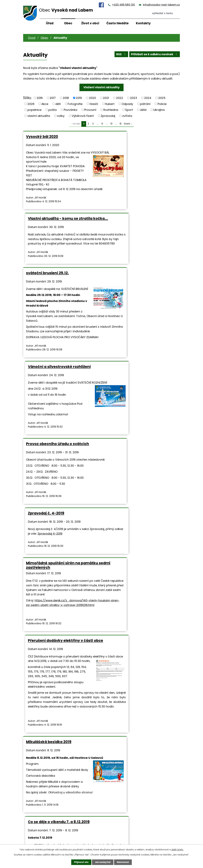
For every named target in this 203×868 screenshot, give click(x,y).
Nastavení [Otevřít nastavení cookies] (124, 862)
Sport (129, 110)
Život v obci (90, 23)
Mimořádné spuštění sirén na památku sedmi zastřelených (53, 424)
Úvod (32, 38)
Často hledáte (118, 23)
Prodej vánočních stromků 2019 (135, 677)
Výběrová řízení (83, 116)
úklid (143, 110)
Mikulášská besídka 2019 (49, 548)
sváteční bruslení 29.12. (47, 232)
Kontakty (143, 23)
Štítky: (27, 98)
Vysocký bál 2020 (42, 137)
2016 (40, 98)
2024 (148, 98)
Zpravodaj (108, 116)
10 (111, 124)
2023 (134, 98)
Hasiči (94, 104)
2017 (53, 98)
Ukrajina (159, 110)
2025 (162, 98)
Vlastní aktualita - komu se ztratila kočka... (138, 139)
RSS (120, 55)
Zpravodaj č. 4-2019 (124, 348)
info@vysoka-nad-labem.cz (161, 5)
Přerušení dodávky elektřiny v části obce (138, 424)
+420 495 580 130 (124, 5)
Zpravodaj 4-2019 (162, 368)
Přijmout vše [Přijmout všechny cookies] (80, 862)
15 (121, 124)
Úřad (50, 23)
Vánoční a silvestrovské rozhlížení (137, 232)
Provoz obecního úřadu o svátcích (57, 348)
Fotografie (75, 104)
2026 (31, 104)
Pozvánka (70, 110)
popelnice (34, 110)
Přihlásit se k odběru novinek (154, 55)
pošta (52, 110)
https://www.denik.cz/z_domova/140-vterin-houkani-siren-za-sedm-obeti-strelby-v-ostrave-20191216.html (60, 469)
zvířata (127, 116)
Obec (68, 23)
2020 (92, 98)
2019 (79, 98)
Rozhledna (111, 110)
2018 (66, 98)
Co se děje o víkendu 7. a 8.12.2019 (137, 548)
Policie (162, 104)
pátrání (145, 104)
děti (58, 104)
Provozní (90, 110)
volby (61, 116)
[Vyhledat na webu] (166, 13)
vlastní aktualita (39, 116)
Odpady (127, 104)
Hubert (110, 104)
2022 (120, 98)
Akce (45, 104)
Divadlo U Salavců (42, 677)
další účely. (178, 849)
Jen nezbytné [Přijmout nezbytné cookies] (103, 862)
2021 (106, 98)
